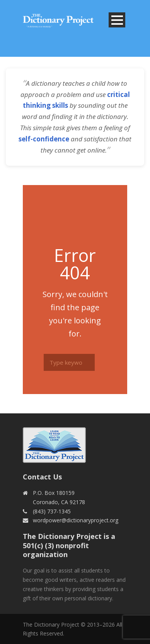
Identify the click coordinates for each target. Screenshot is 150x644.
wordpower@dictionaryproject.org (76, 520)
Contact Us (42, 477)
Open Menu (117, 20)
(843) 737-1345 (52, 511)
